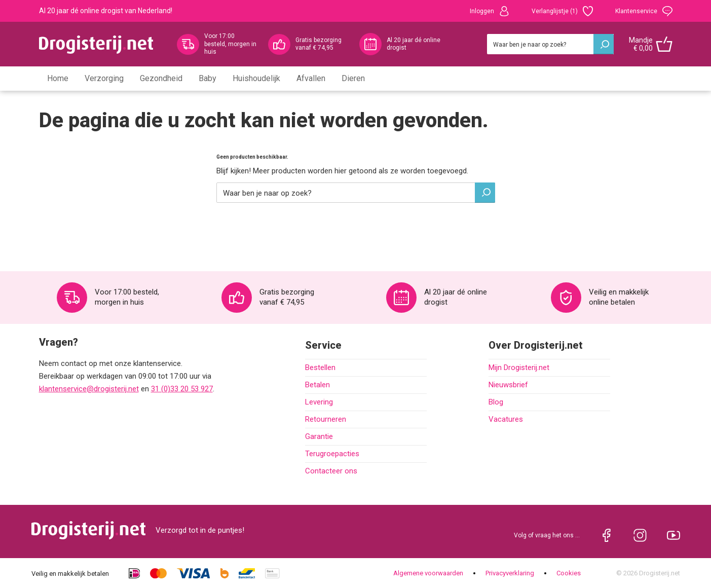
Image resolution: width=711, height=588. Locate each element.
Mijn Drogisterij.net (519, 367)
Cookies (569, 573)
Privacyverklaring (510, 573)
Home (58, 78)
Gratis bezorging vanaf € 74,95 (319, 44)
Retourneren (326, 419)
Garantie (319, 436)
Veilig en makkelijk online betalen (619, 297)
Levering (319, 402)
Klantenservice (644, 11)
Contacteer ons (331, 471)
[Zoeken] (550, 44)
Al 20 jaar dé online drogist (414, 44)
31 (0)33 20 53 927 (182, 389)
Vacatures (506, 419)
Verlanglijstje (562, 11)
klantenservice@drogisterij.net (89, 389)
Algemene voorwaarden (428, 573)
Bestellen (320, 367)
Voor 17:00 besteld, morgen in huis (230, 44)
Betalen (317, 385)
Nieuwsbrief (508, 385)
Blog (496, 402)
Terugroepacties (332, 454)
